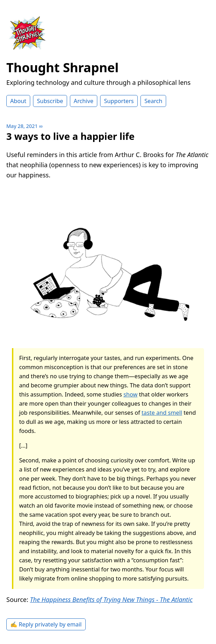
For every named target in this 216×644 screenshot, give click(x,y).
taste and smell (162, 413)
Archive (84, 101)
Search (153, 101)
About (18, 101)
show (130, 394)
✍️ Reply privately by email (46, 624)
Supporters (119, 101)
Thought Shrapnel (63, 67)
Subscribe (50, 101)
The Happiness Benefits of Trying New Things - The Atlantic (111, 599)
